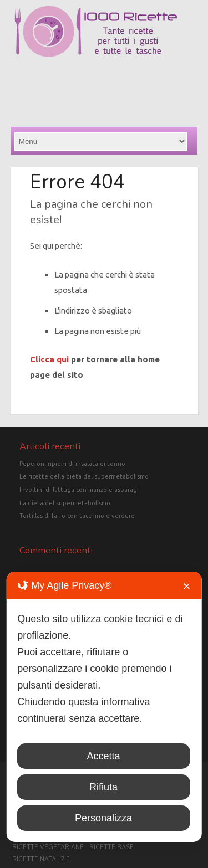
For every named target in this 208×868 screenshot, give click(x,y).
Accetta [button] (103, 756)
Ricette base (111, 847)
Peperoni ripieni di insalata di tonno (72, 464)
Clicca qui (49, 359)
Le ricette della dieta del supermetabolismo (84, 476)
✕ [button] (187, 587)
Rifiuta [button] (103, 787)
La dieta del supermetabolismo (65, 503)
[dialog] (104, 707)
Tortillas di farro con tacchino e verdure (77, 516)
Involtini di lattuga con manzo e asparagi (79, 490)
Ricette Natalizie (41, 859)
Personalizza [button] (103, 818)
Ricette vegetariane (48, 847)
